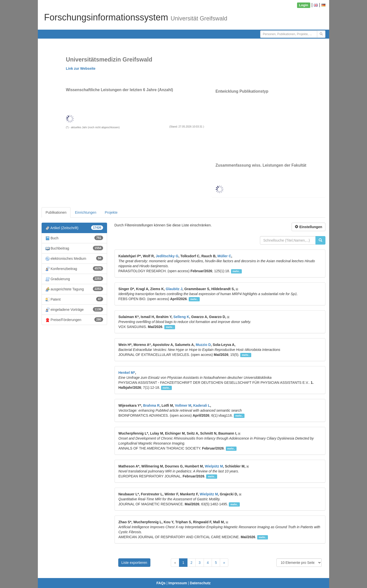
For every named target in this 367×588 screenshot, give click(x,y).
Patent (74, 299)
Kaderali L (202, 405)
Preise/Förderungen (74, 320)
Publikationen (56, 212)
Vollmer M (183, 405)
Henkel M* (127, 373)
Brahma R (151, 405)
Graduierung (74, 279)
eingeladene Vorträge (74, 309)
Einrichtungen (86, 212)
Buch (74, 238)
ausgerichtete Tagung (74, 289)
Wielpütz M (214, 466)
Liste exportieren (134, 563)
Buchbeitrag (74, 248)
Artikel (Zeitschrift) (74, 228)
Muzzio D (203, 345)
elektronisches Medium (74, 258)
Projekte (111, 212)
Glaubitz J (174, 289)
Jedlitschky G (167, 256)
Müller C (224, 256)
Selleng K (181, 317)
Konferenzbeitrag (74, 269)
